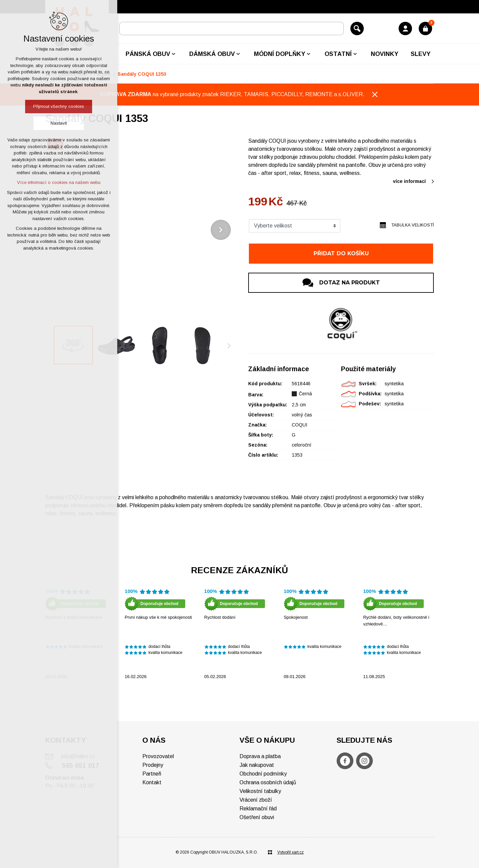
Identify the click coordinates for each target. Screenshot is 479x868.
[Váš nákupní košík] (425, 28)
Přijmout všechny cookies (59, 106)
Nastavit (59, 123)
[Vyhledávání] (357, 28)
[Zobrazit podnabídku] (174, 54)
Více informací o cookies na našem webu (59, 182)
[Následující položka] (221, 230)
